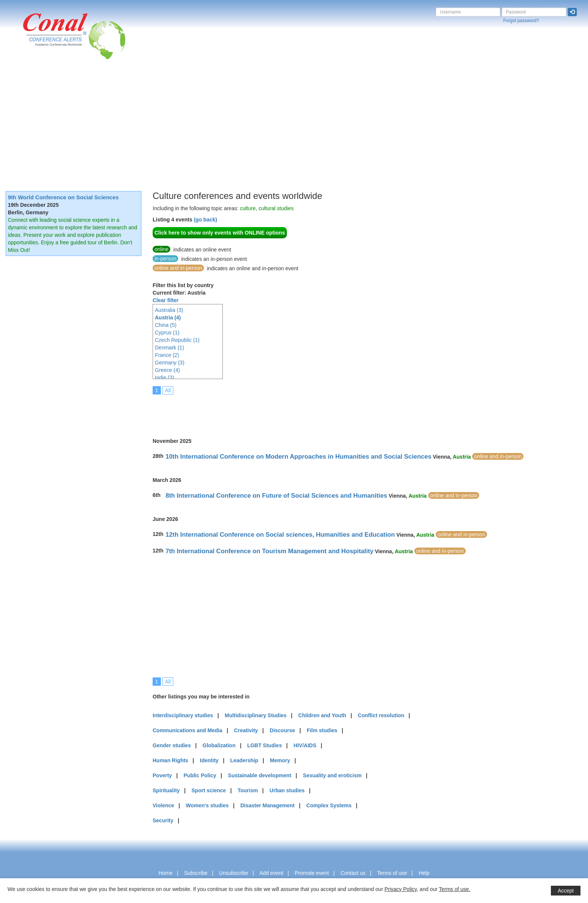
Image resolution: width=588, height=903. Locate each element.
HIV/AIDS (305, 745)
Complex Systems (329, 805)
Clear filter (166, 300)
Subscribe (196, 873)
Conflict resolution (381, 715)
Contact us (353, 873)
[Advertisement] (294, 116)
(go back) (205, 220)
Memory (280, 760)
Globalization (219, 745)
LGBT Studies (265, 745)
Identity (209, 760)
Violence (163, 805)
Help (424, 873)
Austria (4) (168, 318)
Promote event (312, 873)
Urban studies (287, 790)
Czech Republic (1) (177, 340)
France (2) (167, 355)
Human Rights (170, 760)
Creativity (246, 730)
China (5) (166, 325)
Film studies (322, 730)
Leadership (244, 760)
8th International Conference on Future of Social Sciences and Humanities (276, 496)
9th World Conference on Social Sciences (63, 197)
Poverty (162, 775)
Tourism (248, 790)
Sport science (209, 790)
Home (166, 873)
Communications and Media (187, 730)
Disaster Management (268, 805)
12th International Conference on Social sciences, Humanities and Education (280, 535)
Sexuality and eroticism (332, 775)
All (168, 390)
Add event (271, 873)
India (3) (164, 378)
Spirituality (166, 790)
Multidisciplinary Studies (256, 715)
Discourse (282, 730)
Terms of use (392, 873)
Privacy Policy (400, 889)
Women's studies (207, 805)
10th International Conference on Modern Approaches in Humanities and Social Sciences (298, 457)
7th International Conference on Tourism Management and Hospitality (269, 551)
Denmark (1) (169, 348)
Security (163, 820)
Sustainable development (260, 775)
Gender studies (172, 745)
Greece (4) (167, 370)
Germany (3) (170, 363)
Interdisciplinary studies (183, 715)
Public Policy (200, 775)
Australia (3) (169, 310)
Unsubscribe (234, 873)
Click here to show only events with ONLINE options (220, 233)
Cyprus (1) (167, 333)
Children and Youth (322, 715)
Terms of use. (454, 889)
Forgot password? (521, 21)
